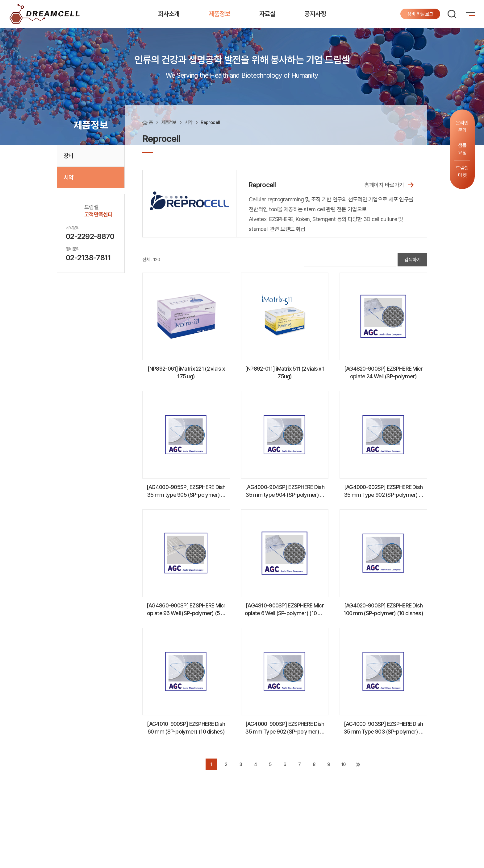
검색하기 (412, 260)
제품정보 (219, 14)
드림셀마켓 (462, 172)
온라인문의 (462, 127)
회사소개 (169, 14)
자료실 (267, 14)
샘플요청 (462, 149)
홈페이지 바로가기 (389, 184)
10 (344, 764)
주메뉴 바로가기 (0, 0)
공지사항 (315, 14)
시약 (68, 177)
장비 (68, 156)
